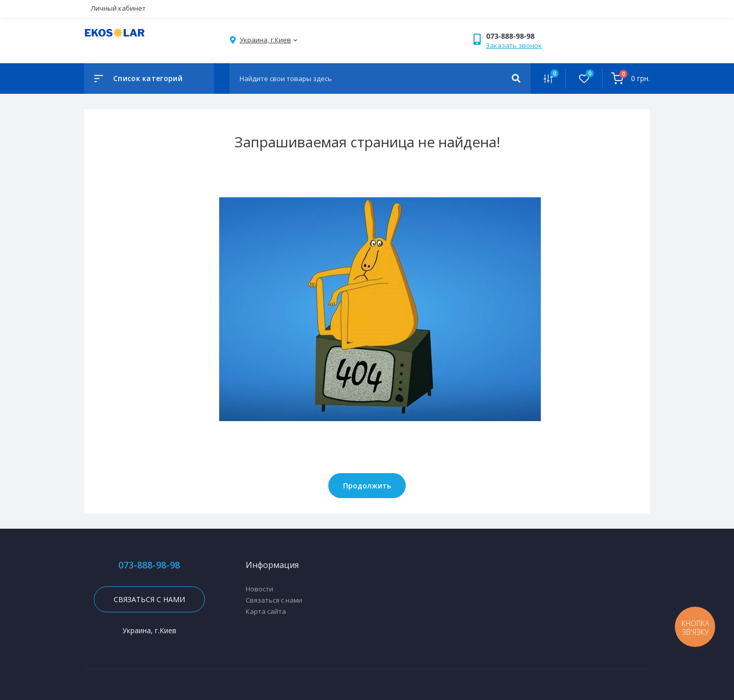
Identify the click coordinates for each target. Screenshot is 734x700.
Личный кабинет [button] (118, 8)
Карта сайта (266, 611)
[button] (519, 36)
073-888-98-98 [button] (149, 565)
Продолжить (367, 486)
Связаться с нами (149, 599)
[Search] (516, 79)
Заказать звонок (514, 45)
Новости (259, 589)
